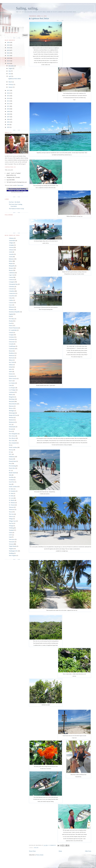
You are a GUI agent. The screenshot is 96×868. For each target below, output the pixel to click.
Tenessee (11, 507)
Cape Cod (12, 275)
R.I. (10, 470)
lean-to (11, 381)
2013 (8, 101)
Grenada (11, 344)
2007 (8, 117)
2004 (8, 125)
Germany (11, 337)
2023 (8, 50)
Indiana (11, 365)
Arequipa (11, 245)
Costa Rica (12, 296)
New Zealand (12, 443)
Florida (11, 321)
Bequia (11, 263)
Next (25, 191)
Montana (11, 417)
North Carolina (13, 447)
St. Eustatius (12, 491)
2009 (8, 111)
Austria (11, 257)
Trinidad (11, 530)
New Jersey (12, 436)
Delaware (11, 307)
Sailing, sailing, (27, 8)
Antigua (11, 243)
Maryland (12, 401)
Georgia (11, 335)
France (11, 325)
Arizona (11, 247)
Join (22, 191)
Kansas (11, 374)
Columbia (12, 291)
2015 (8, 96)
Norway (11, 450)
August (11, 68)
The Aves (11, 514)
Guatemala (12, 349)
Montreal (11, 420)
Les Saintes (12, 383)
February (11, 84)
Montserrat (12, 422)
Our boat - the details (14, 202)
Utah (10, 537)
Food (10, 323)
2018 (8, 63)
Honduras (12, 353)
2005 (8, 122)
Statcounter (20, 185)
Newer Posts (32, 851)
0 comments (52, 845)
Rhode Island (12, 473)
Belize (36, 848)
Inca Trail (11, 362)
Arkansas (11, 250)
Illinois (11, 360)
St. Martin (12, 500)
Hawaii (11, 351)
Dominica (12, 309)
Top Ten (11, 523)
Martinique (12, 399)
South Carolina (13, 487)
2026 (8, 42)
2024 (8, 48)
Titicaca (11, 516)
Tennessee (12, 509)
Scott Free (12, 482)
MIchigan (12, 411)
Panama (11, 459)
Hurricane (12, 358)
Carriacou (12, 280)
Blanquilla (12, 266)
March (10, 82)
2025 (8, 45)
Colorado (11, 289)
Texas (10, 512)
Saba (10, 475)
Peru (10, 463)
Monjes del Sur (13, 415)
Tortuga (11, 526)
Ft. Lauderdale (13, 330)
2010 (8, 109)
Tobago (11, 519)
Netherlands (12, 427)
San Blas (11, 477)
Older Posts (88, 851)
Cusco (11, 305)
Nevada (11, 429)
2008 (8, 114)
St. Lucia (11, 498)
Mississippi (12, 413)
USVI (10, 535)
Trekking (11, 528)
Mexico (11, 408)
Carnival (11, 277)
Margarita (12, 397)
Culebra (11, 300)
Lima (10, 385)
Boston (11, 270)
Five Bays (12, 319)
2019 (8, 61)
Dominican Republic (14, 312)
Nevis (10, 431)
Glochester (12, 339)
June (10, 74)
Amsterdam (12, 240)
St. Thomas (12, 503)
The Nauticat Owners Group (16, 209)
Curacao (11, 303)
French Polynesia (13, 328)
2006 (8, 119)
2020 (8, 58)
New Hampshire (13, 434)
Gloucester (12, 342)
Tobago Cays (12, 521)
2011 (8, 106)
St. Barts (11, 489)
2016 (8, 93)
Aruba (11, 252)
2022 (8, 53)
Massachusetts (13, 404)
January (11, 87)
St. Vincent (12, 505)
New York (12, 441)
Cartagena (12, 282)
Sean (10, 484)
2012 (8, 104)
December (11, 66)
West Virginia (13, 555)
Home (60, 851)
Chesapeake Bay (13, 284)
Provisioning (12, 466)
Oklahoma (12, 457)
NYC (10, 454)
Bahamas (11, 259)
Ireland (11, 367)
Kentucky (12, 376)
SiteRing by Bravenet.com (17, 192)
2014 (8, 98)
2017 (8, 90)
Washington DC (13, 551)
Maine (11, 395)
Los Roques (12, 388)
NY (10, 452)
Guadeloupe (12, 346)
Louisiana (12, 392)
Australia (11, 254)
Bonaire (11, 268)
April (10, 76)
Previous (11, 191)
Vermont (11, 544)
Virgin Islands (13, 546)
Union (11, 532)
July (10, 71)
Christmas (12, 286)
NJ (10, 445)
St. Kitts (11, 496)
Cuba (10, 298)
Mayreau (11, 406)
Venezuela (12, 542)
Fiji (10, 316)
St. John (11, 493)
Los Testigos (12, 390)
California (12, 273)
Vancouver (12, 539)
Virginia (11, 549)
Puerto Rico (12, 468)
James (11, 371)
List (14, 191)
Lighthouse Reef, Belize (40, 18)
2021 (8, 56)
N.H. (10, 424)
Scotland (11, 480)
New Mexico (12, 438)
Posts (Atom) (40, 855)
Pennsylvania (12, 461)
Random (18, 191)
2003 (8, 127)
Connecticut (12, 293)
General (11, 332)
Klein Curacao (13, 378)
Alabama (11, 238)
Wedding (11, 553)
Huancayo (12, 355)
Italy (10, 369)
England (11, 314)
